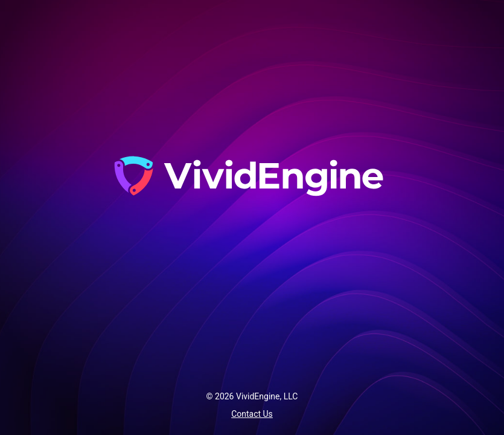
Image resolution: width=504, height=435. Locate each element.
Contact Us (252, 414)
